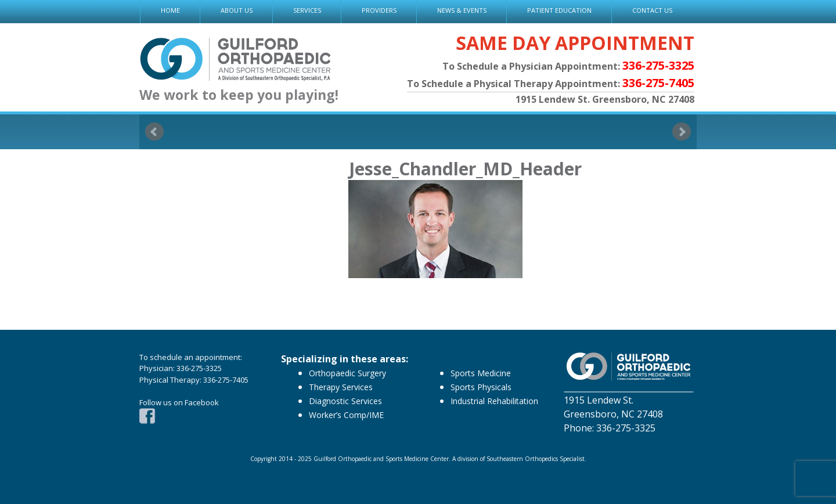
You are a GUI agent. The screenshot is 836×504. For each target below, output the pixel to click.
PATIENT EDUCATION (559, 10)
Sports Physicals (481, 387)
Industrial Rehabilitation (494, 401)
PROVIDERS (379, 10)
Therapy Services (341, 387)
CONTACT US (652, 10)
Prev (154, 132)
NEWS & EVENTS (462, 10)
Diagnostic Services (345, 401)
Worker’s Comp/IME (346, 415)
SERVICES (307, 10)
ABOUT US (237, 10)
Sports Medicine (481, 373)
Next (682, 132)
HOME (170, 10)
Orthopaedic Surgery (347, 373)
